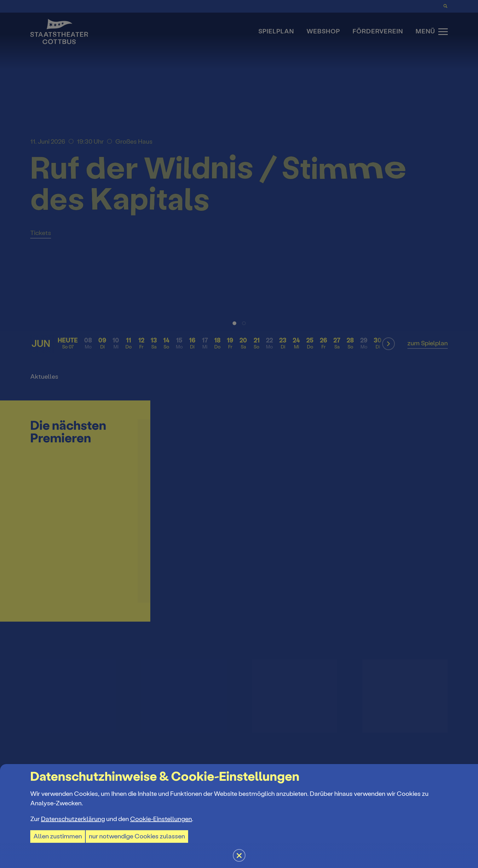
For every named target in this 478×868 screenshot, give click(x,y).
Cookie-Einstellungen (161, 819)
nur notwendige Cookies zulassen (137, 836)
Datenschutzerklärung (73, 819)
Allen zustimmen (58, 836)
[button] (239, 434)
